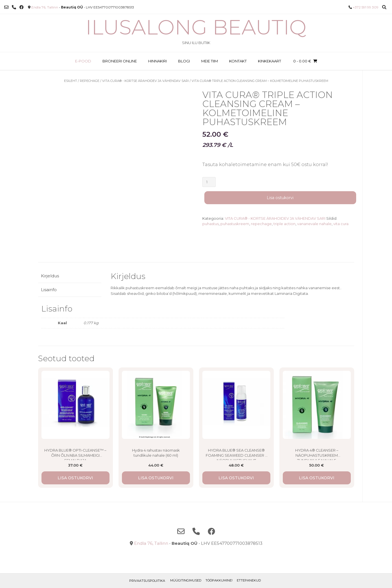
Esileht (71, 81)
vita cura (341, 224)
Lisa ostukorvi (280, 198)
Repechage (90, 81)
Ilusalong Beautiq (196, 27)
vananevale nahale (314, 224)
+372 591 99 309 (366, 7)
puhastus (211, 224)
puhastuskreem (235, 224)
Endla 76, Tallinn (45, 7)
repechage (261, 224)
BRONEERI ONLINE (120, 61)
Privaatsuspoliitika (147, 581)
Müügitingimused (186, 580)
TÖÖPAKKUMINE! (219, 580)
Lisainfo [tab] (49, 290)
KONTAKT (238, 61)
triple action (284, 224)
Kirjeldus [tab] (50, 276)
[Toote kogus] (209, 182)
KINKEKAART (270, 61)
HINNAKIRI (157, 61)
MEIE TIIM (210, 61)
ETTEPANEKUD (249, 580)
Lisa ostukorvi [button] (75, 478)
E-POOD (83, 61)
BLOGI (184, 61)
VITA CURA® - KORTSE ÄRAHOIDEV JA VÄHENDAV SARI (145, 81)
